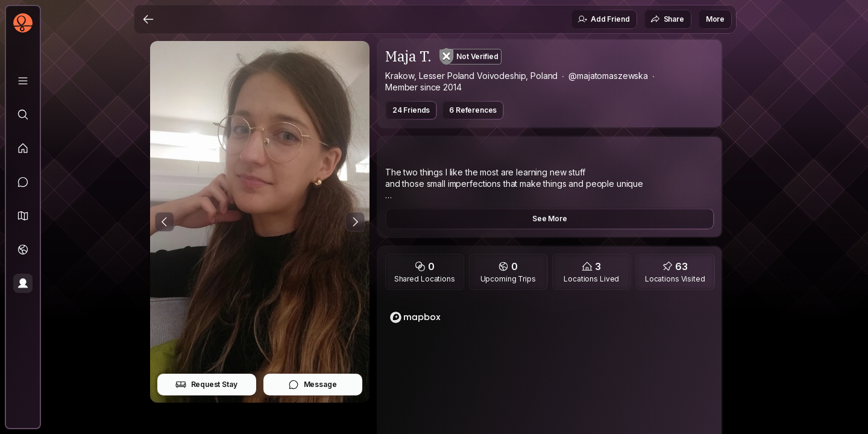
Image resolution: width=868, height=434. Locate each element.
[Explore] (23, 115)
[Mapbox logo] (415, 317)
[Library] (23, 81)
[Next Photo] (355, 222)
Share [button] (667, 19)
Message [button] (313, 385)
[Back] (148, 19)
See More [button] (550, 219)
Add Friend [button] (603, 19)
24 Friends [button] (411, 110)
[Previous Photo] (165, 222)
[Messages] (23, 182)
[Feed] (23, 148)
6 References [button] (473, 110)
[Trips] (23, 250)
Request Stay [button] (206, 385)
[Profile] (23, 283)
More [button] (715, 19)
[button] (23, 216)
